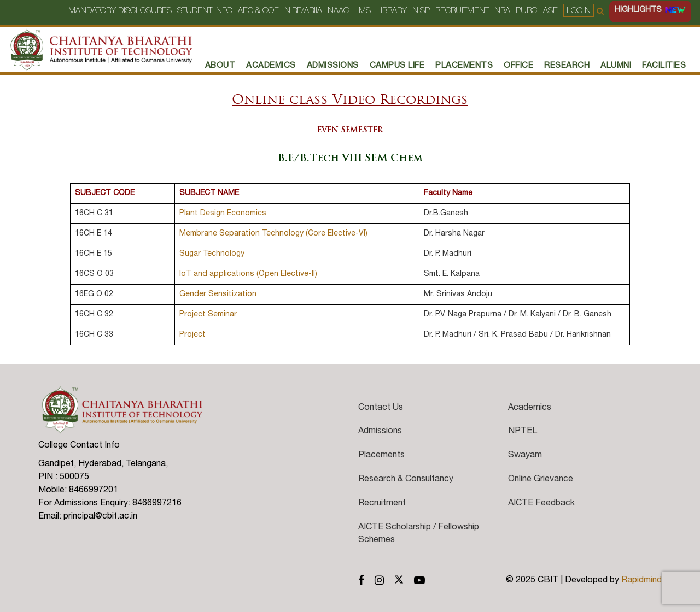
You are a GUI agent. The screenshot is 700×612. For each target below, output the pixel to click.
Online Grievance (541, 480)
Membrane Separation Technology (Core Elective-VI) (273, 234)
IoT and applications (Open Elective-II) (248, 274)
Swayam (525, 456)
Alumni (616, 66)
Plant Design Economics (223, 214)
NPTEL (523, 432)
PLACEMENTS (464, 66)
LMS (363, 11)
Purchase (537, 11)
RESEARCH (567, 66)
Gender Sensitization (218, 295)
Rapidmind (641, 581)
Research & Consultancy (406, 480)
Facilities (664, 66)
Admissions (333, 66)
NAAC (338, 11)
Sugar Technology (212, 254)
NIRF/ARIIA (303, 11)
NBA (502, 11)
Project (192, 335)
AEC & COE (258, 11)
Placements (381, 456)
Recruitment (462, 11)
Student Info (205, 11)
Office (518, 66)
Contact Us (381, 408)
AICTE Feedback (541, 504)
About (220, 66)
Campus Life (397, 66)
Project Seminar (208, 315)
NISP (421, 11)
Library (392, 11)
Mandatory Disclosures (120, 11)
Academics (271, 66)
